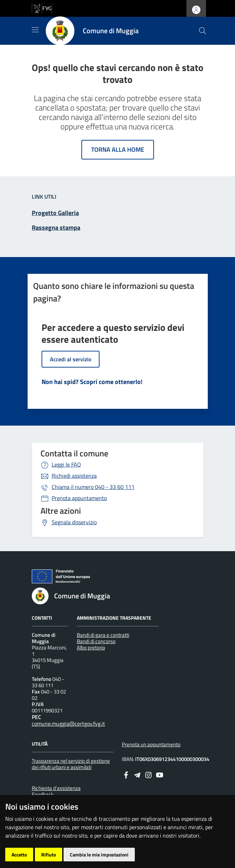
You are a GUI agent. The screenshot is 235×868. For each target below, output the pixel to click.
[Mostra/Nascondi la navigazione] (35, 30)
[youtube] (160, 774)
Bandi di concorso (96, 641)
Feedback (43, 794)
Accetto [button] (19, 855)
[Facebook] (126, 774)
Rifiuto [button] (49, 855)
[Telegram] (137, 774)
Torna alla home (118, 150)
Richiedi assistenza (74, 476)
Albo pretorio (91, 648)
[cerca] (203, 31)
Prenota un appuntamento (151, 744)
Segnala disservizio (74, 522)
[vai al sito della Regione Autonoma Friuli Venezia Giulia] (42, 8)
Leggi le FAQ (66, 464)
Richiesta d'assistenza (56, 788)
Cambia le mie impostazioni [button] (99, 855)
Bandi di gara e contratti (103, 635)
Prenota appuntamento (79, 498)
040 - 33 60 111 (93, 487)
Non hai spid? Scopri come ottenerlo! (92, 382)
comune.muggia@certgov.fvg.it (68, 724)
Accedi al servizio (71, 359)
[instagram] (148, 774)
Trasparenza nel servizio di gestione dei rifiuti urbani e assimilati (71, 764)
